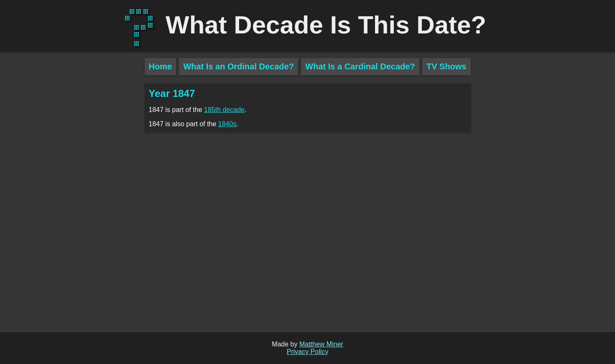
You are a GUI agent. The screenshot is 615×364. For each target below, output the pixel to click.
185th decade (224, 110)
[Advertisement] (72, 205)
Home (161, 66)
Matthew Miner (321, 344)
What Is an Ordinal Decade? (239, 66)
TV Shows (447, 66)
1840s (227, 124)
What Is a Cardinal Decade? (360, 66)
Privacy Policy (308, 352)
